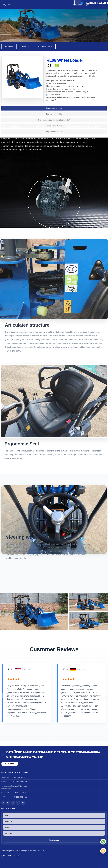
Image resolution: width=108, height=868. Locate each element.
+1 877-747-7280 (19, 793)
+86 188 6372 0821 (20, 797)
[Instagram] (18, 803)
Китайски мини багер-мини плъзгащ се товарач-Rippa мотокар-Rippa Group (53, 755)
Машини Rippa (31, 851)
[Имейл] (103, 851)
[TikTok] (13, 803)
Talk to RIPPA (10, 764)
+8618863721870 (19, 777)
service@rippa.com (20, 786)
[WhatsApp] (103, 842)
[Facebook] (3, 803)
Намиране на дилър (96, 3)
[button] (104, 695)
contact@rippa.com (20, 782)
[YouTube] (8, 803)
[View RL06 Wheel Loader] (54, 612)
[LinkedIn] (23, 803)
